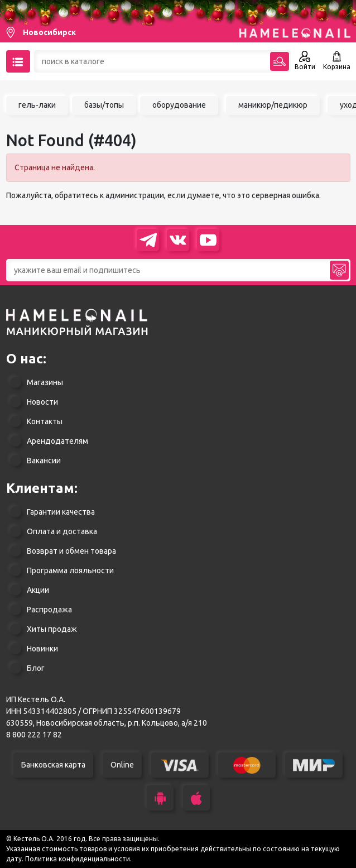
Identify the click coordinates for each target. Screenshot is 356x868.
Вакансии (44, 461)
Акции (38, 590)
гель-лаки (37, 105)
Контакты (45, 421)
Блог (36, 668)
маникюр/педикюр (273, 105)
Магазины (45, 382)
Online (122, 765)
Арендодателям (57, 441)
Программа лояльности (70, 570)
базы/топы (104, 105)
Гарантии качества (61, 512)
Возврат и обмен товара (71, 551)
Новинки (42, 649)
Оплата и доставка (62, 531)
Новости (42, 402)
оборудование (179, 105)
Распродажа (49, 610)
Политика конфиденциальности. (78, 859)
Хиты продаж (52, 629)
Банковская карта (53, 765)
